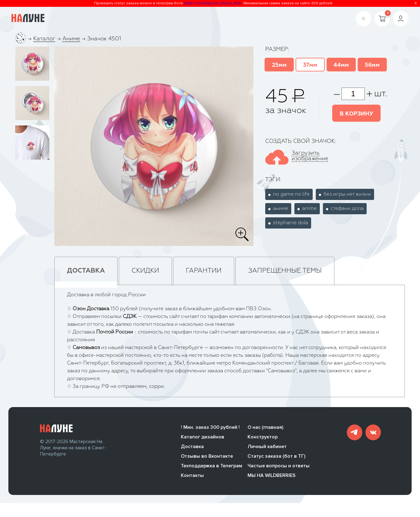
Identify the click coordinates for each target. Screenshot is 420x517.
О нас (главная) (265, 427)
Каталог (44, 39)
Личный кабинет (267, 447)
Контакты (192, 475)
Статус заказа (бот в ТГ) (276, 456)
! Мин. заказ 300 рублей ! (210, 427)
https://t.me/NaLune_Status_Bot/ (213, 3)
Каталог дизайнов (203, 437)
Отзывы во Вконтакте (207, 456)
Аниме (71, 39)
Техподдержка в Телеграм (212, 466)
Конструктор (263, 437)
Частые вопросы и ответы (279, 466)
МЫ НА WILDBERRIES (272, 475)
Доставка (192, 447)
